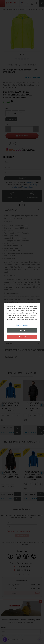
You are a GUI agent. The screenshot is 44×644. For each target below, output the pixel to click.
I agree (22, 337)
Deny (22, 330)
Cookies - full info (22, 325)
